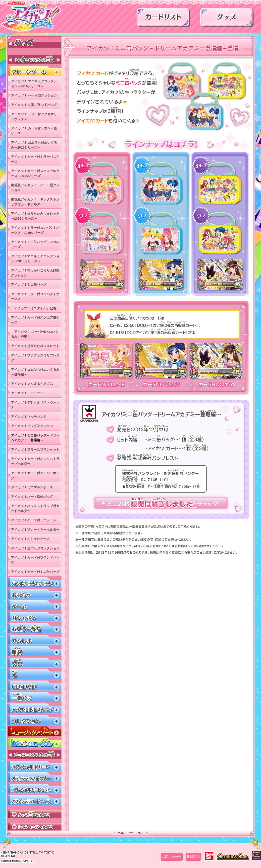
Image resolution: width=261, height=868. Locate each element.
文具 (34, 663)
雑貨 (34, 651)
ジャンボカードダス (34, 582)
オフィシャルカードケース (34, 800)
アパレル (34, 640)
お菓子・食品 (34, 628)
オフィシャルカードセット (34, 789)
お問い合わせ (172, 857)
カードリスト (163, 19)
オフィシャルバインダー (34, 777)
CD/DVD (34, 686)
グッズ (227, 19)
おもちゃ (34, 594)
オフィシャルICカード (34, 766)
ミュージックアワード (34, 732)
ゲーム (34, 605)
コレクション (34, 720)
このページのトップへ (130, 833)
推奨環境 (193, 857)
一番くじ (34, 697)
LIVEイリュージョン (34, 743)
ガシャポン (34, 617)
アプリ (34, 709)
